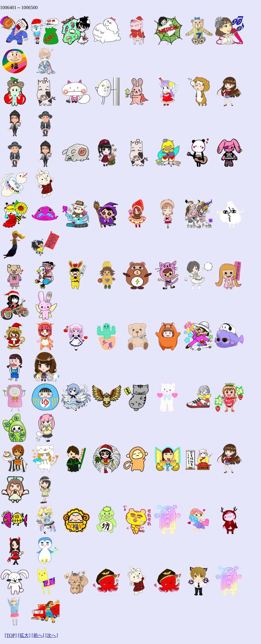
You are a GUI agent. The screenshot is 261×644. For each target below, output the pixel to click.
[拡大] (24, 635)
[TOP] (11, 635)
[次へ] (52, 635)
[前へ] (38, 635)
